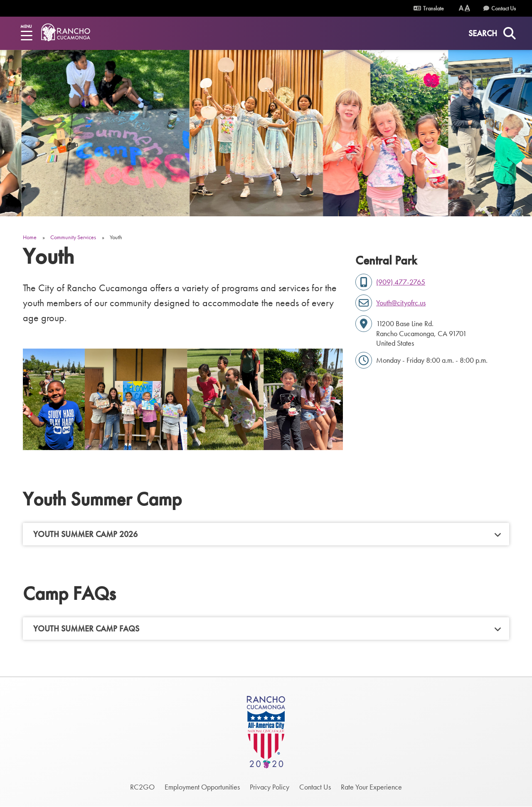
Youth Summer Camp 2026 (85, 534)
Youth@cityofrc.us (401, 303)
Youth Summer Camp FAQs (86, 629)
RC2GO (142, 787)
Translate (429, 8)
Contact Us (504, 8)
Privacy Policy (270, 787)
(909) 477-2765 (401, 282)
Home (30, 237)
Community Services (73, 237)
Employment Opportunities (202, 787)
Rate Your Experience (371, 787)
